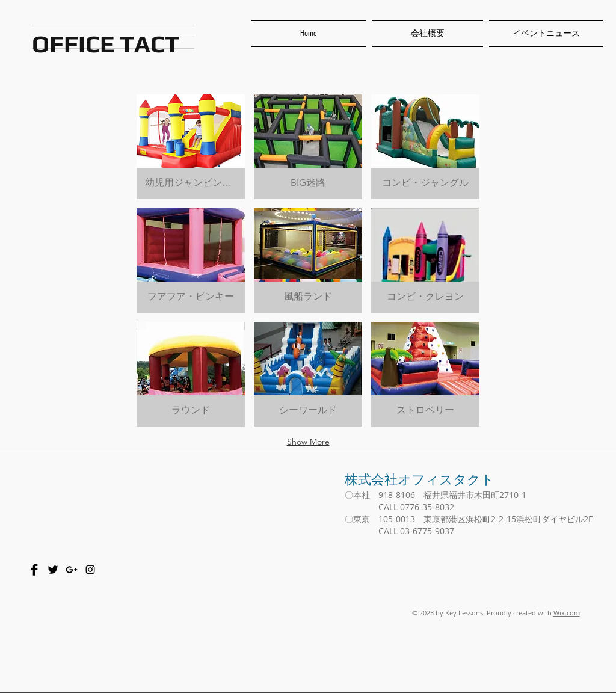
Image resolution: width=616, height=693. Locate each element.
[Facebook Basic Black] (34, 570)
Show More (308, 442)
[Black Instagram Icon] (90, 570)
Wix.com (567, 613)
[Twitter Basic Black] (53, 570)
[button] (191, 147)
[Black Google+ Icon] (72, 570)
